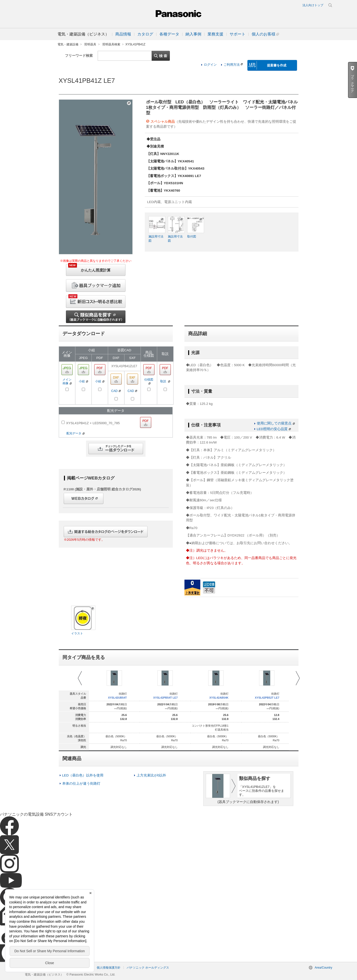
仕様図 (149, 381)
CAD (116, 391)
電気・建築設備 (68, 44)
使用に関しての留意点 (276, 423)
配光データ (75, 433)
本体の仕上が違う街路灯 (81, 784)
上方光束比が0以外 (151, 775)
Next (298, 678)
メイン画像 (67, 381)
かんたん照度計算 (89, 268)
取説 (165, 381)
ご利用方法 (233, 65)
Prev (80, 678)
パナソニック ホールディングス (148, 968)
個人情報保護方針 (109, 968)
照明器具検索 (111, 44)
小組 (83, 381)
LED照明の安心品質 (274, 429)
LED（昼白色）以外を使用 (83, 775)
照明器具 (90, 44)
